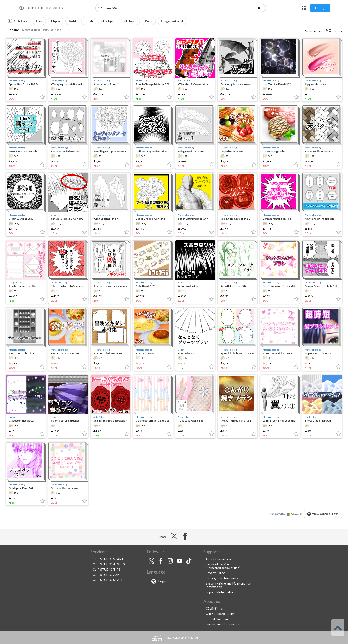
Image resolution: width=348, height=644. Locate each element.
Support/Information (220, 592)
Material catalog (17, 80)
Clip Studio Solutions (220, 614)
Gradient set (311, 417)
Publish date (52, 30)
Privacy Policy (215, 573)
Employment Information (223, 624)
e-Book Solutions (218, 619)
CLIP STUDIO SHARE (108, 580)
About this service (218, 559)
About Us (193, 638)
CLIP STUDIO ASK (106, 575)
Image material (16, 282)
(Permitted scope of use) (223, 568)
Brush (54, 215)
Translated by (287, 514)
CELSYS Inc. (214, 608)
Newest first (31, 30)
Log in (320, 8)
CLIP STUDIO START (108, 559)
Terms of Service (217, 564)
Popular (13, 30)
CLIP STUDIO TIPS (106, 569)
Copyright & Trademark (222, 578)
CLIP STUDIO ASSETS (109, 564)
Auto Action (142, 80)
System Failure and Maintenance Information (228, 585)
